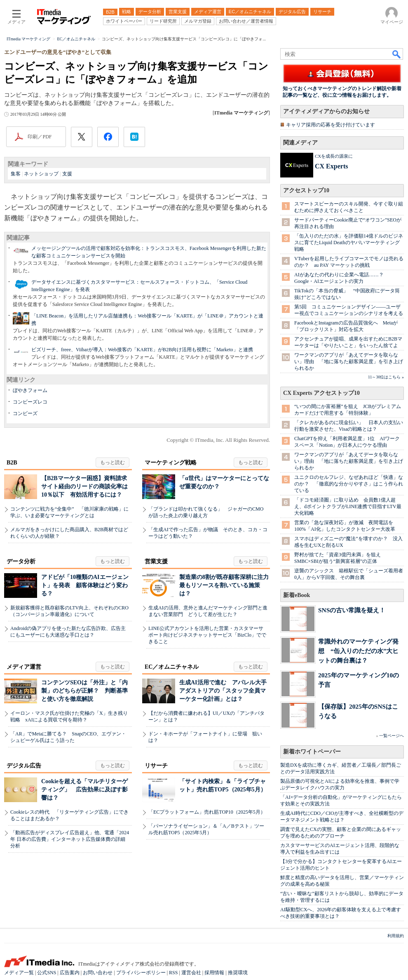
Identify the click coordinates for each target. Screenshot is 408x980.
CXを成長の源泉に (334, 156)
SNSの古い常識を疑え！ (352, 610)
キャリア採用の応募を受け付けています (331, 125)
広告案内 (70, 973)
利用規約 (396, 936)
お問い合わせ (98, 973)
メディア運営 (24, 667)
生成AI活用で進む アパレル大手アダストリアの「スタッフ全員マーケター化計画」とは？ (223, 691)
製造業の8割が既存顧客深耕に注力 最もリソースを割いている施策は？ (227, 585)
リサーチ (156, 766)
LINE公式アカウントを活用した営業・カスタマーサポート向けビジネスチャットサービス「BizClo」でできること (207, 635)
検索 (397, 54)
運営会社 (191, 973)
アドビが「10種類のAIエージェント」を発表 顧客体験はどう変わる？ (85, 585)
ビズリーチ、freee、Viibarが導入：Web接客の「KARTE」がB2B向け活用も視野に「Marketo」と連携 (142, 350)
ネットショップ (41, 174)
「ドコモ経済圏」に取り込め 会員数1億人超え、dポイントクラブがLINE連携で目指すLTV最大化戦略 (348, 506)
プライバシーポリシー (141, 973)
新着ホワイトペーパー (312, 752)
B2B (12, 463)
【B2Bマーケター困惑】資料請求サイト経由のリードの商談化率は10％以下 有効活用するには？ (84, 486)
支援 (67, 174)
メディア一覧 (19, 973)
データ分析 (21, 561)
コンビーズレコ (30, 402)
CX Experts (331, 166)
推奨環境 (238, 973)
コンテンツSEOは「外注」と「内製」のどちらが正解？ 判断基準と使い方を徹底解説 (84, 691)
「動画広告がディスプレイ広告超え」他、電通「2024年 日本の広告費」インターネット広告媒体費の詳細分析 (70, 839)
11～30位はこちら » (386, 377)
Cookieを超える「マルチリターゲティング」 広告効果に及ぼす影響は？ (84, 790)
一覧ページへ (392, 736)
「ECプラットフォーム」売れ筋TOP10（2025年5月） (207, 812)
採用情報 (214, 973)
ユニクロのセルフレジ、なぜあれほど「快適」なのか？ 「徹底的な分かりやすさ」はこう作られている (349, 484)
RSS (173, 973)
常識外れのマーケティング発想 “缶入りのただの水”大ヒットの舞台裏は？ (358, 651)
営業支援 (156, 561)
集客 (16, 174)
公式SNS (47, 973)
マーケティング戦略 (171, 463)
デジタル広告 (24, 766)
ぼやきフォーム (30, 390)
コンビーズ (25, 413)
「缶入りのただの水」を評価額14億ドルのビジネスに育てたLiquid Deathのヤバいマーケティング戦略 (349, 243)
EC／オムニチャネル (172, 667)
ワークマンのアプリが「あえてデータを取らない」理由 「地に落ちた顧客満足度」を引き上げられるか (349, 362)
